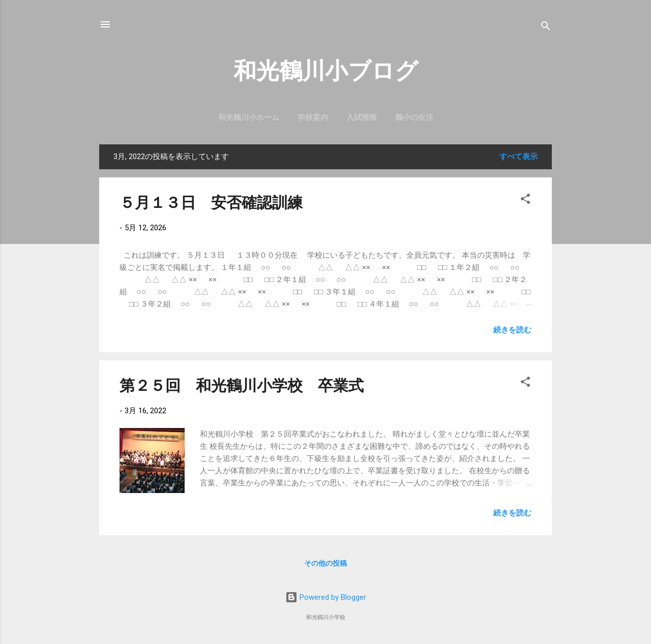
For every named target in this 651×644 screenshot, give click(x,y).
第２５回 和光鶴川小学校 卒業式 (242, 386)
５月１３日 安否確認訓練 (211, 203)
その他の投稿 (325, 563)
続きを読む (512, 330)
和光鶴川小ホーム (249, 117)
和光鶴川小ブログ (326, 71)
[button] (525, 201)
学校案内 (313, 117)
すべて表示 (519, 157)
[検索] (546, 28)
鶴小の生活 (414, 117)
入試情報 (362, 117)
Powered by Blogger (326, 597)
